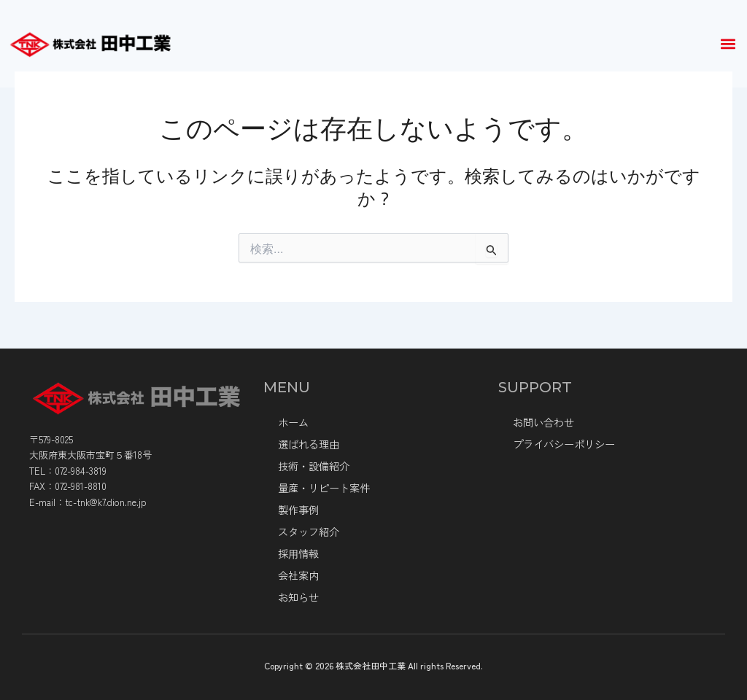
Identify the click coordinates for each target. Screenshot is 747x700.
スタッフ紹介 (309, 532)
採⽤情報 (298, 553)
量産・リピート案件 (324, 488)
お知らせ (298, 597)
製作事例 (298, 510)
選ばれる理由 (309, 444)
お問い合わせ (543, 422)
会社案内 (298, 575)
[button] (728, 44)
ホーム (293, 422)
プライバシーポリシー (564, 444)
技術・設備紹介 (314, 466)
